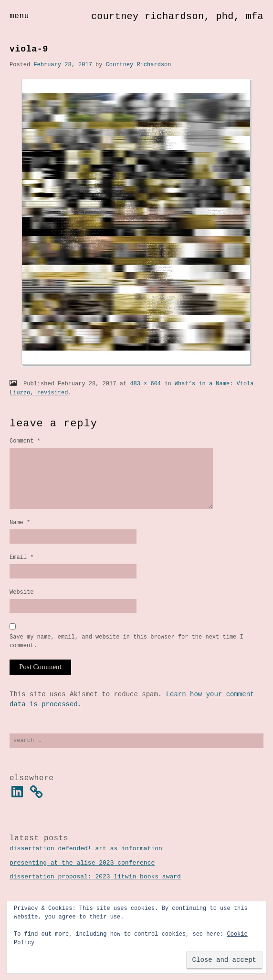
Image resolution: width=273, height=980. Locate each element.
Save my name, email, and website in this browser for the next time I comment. (126, 657)
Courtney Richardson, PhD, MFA (177, 16)
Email (21, 570)
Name (20, 534)
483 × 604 (145, 384)
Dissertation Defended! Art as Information (86, 866)
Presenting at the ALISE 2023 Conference (82, 880)
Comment (25, 441)
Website (21, 606)
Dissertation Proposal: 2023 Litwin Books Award (95, 894)
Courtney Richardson (139, 65)
